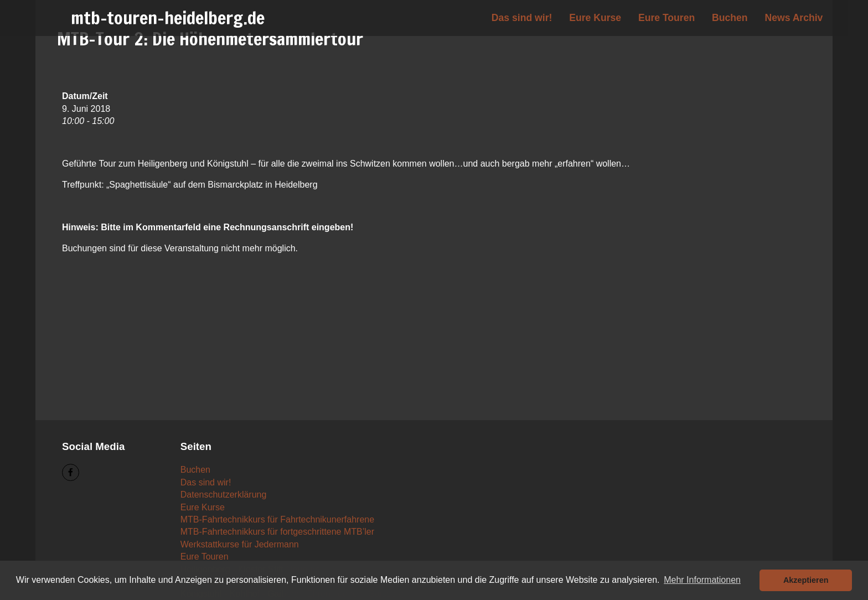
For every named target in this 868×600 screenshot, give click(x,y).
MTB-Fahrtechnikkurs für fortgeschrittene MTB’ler (277, 532)
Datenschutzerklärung (224, 495)
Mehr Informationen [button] (702, 580)
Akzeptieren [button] (806, 580)
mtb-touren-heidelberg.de (168, 18)
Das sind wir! (522, 18)
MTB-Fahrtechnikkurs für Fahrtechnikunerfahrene (277, 519)
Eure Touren (666, 18)
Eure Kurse (595, 18)
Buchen (730, 18)
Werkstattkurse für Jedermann (240, 544)
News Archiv (794, 18)
